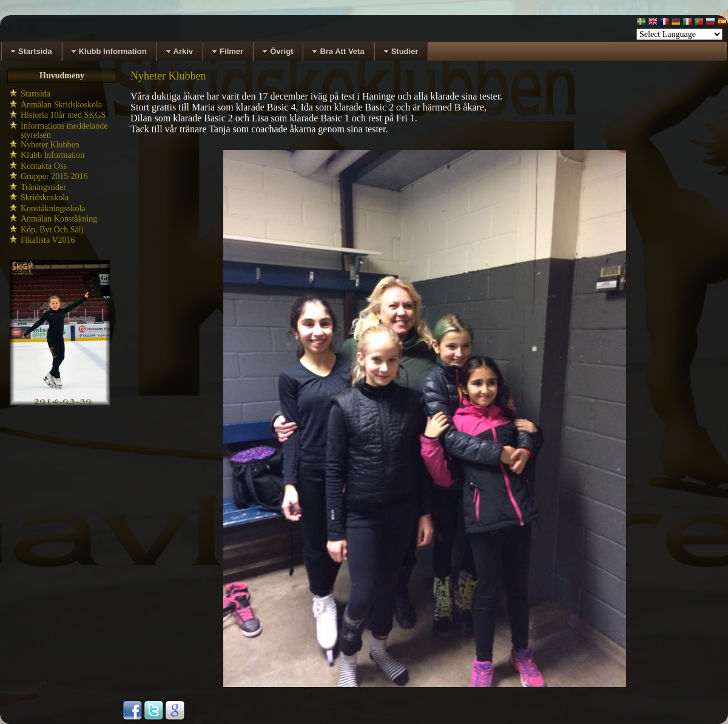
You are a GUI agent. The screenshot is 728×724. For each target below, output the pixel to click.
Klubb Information (52, 155)
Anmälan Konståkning (59, 219)
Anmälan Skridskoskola (61, 105)
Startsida (35, 94)
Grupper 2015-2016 (54, 176)
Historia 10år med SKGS (63, 115)
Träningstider (43, 187)
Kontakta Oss (44, 166)
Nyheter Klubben (50, 145)
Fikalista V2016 (48, 240)
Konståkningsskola (53, 208)
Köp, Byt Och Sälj (52, 230)
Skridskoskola (45, 198)
